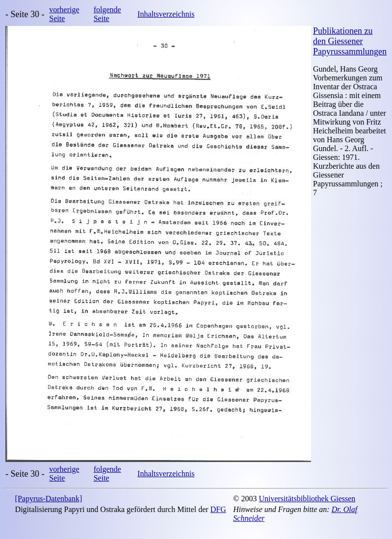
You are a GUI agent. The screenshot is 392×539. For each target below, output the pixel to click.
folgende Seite (107, 14)
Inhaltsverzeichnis (166, 14)
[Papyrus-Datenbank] (49, 499)
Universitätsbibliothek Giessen (307, 499)
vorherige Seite (64, 14)
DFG (218, 509)
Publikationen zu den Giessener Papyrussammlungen (350, 41)
